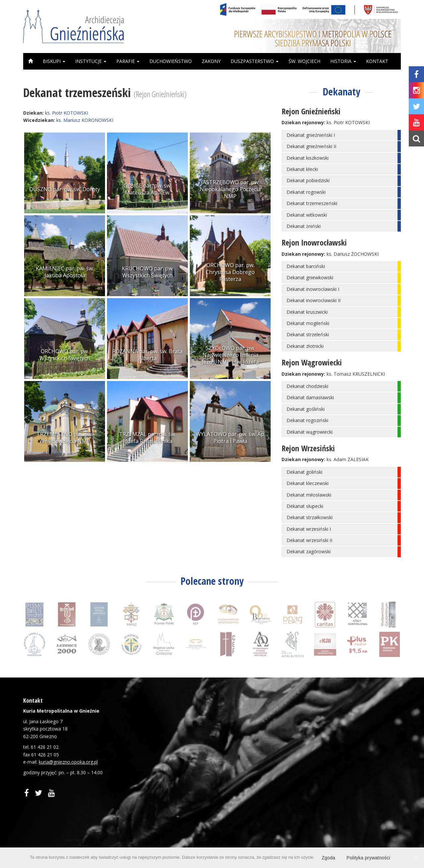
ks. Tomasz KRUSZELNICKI (356, 374)
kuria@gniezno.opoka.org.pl (68, 762)
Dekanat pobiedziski (308, 180)
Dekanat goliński (304, 472)
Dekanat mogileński (308, 323)
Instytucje (91, 61)
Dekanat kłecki (302, 169)
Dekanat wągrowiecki (310, 432)
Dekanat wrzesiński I (309, 529)
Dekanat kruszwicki (307, 312)
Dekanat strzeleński (308, 334)
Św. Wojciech (304, 61)
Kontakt (377, 61)
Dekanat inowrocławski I (313, 289)
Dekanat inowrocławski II (314, 300)
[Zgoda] (416, 858)
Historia (343, 61)
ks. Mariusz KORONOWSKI (85, 120)
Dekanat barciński (306, 266)
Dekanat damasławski (310, 397)
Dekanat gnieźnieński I (311, 135)
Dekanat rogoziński (307, 420)
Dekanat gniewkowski (310, 277)
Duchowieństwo (171, 61)
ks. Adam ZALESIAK (348, 459)
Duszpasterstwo (255, 61)
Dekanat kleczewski (308, 483)
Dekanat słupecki (305, 506)
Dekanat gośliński (306, 409)
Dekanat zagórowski (309, 551)
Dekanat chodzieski (307, 386)
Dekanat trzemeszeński (312, 203)
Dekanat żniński (304, 226)
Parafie (128, 61)
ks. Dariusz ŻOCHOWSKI (353, 254)
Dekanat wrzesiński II (309, 540)
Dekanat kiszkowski (308, 158)
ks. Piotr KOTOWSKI (67, 113)
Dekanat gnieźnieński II (311, 146)
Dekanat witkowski (307, 215)
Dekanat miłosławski (309, 495)
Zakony (211, 61)
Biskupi (54, 61)
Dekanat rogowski (306, 192)
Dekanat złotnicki (305, 346)
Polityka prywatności (368, 858)
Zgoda (328, 858)
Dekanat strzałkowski (310, 517)
